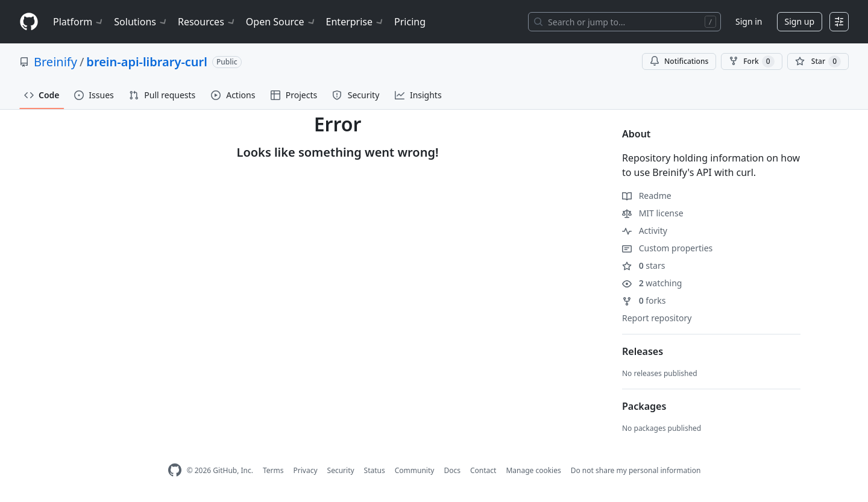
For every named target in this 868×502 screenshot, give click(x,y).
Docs (452, 470)
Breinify (55, 62)
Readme (647, 196)
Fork (751, 61)
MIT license (653, 213)
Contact (483, 470)
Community (415, 470)
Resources (207, 22)
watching (652, 283)
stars (643, 265)
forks (644, 300)
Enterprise (355, 22)
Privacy (306, 470)
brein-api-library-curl (147, 62)
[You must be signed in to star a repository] (818, 61)
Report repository (657, 318)
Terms (273, 470)
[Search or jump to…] (624, 22)
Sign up (800, 21)
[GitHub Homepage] (175, 470)
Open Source (281, 22)
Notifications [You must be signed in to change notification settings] (679, 61)
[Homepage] (29, 22)
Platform (79, 22)
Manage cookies (533, 470)
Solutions (141, 22)
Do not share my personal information (636, 470)
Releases (643, 351)
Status (375, 470)
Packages (644, 406)
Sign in (749, 21)
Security (341, 470)
